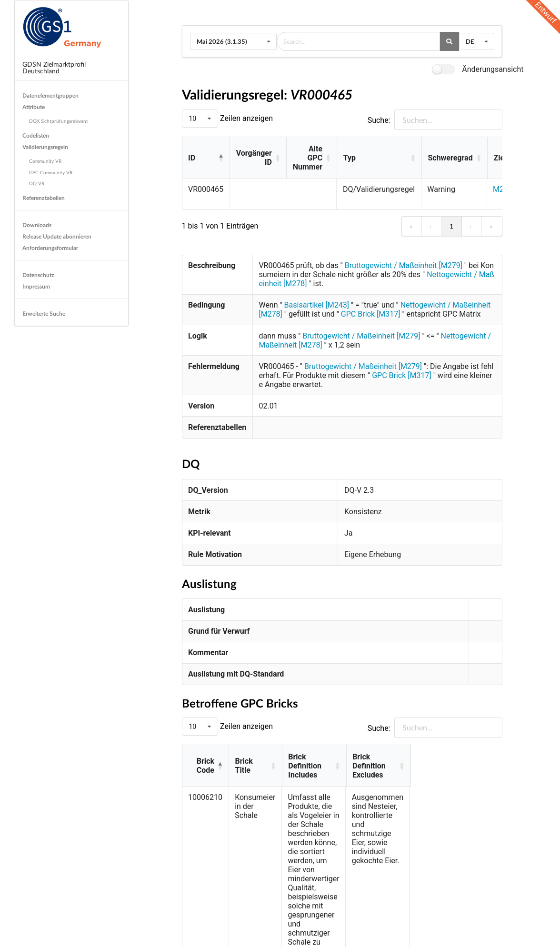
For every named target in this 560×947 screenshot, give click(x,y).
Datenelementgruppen (50, 95)
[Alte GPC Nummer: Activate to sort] (311, 158)
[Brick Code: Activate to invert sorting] (206, 762)
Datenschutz (38, 275)
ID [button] (192, 158)
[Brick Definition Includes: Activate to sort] (353, 762)
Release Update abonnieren (57, 236)
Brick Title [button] (253, 761)
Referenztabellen (44, 198)
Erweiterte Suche (44, 314)
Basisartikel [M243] (317, 305)
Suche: (379, 120)
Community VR (45, 161)
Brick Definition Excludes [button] (455, 761)
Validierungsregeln (45, 147)
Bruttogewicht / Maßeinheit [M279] (404, 265)
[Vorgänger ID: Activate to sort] (258, 158)
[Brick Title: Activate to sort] (257, 762)
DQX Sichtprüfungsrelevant (59, 121)
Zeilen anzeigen (245, 118)
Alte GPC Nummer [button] (308, 158)
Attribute (34, 107)
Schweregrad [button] (450, 158)
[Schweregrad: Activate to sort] (454, 158)
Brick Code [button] (206, 761)
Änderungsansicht (493, 69)
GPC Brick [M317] (372, 314)
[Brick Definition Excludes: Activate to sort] (461, 762)
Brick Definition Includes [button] (333, 761)
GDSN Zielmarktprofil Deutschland (54, 67)
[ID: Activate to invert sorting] (206, 158)
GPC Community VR (51, 172)
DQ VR (37, 183)
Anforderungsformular (50, 248)
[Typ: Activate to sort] (379, 158)
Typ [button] (350, 158)
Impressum (36, 286)
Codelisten (36, 135)
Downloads (37, 225)
